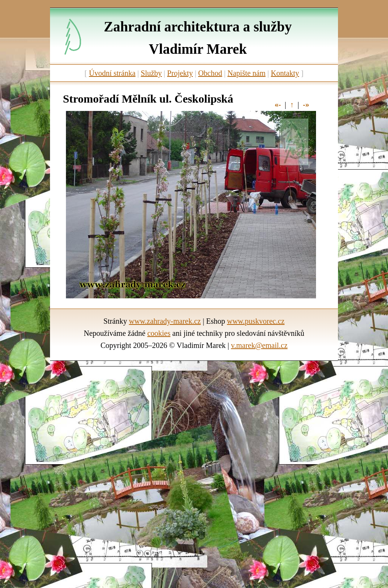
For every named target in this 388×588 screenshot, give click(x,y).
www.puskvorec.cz (256, 321)
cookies (159, 333)
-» (306, 104)
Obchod (210, 73)
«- (278, 104)
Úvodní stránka (112, 73)
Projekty (180, 73)
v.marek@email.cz (259, 345)
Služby (152, 73)
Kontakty (285, 73)
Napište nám (246, 73)
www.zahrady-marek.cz (165, 321)
